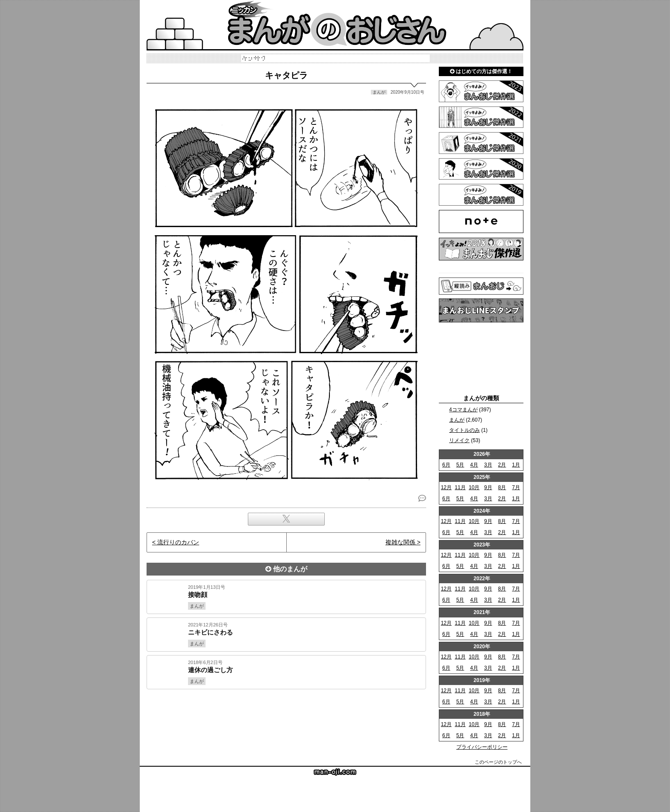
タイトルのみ (464, 430)
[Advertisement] (286, 718)
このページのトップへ (498, 762)
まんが (457, 420)
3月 (488, 465)
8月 (502, 487)
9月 (488, 487)
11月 (460, 487)
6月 (446, 465)
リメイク (459, 440)
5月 (460, 465)
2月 (502, 465)
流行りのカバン (178, 542)
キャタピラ (286, 75)
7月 (516, 487)
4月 (474, 465)
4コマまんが (463, 410)
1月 (516, 465)
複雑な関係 (400, 542)
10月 (474, 487)
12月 (446, 487)
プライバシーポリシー (482, 747)
